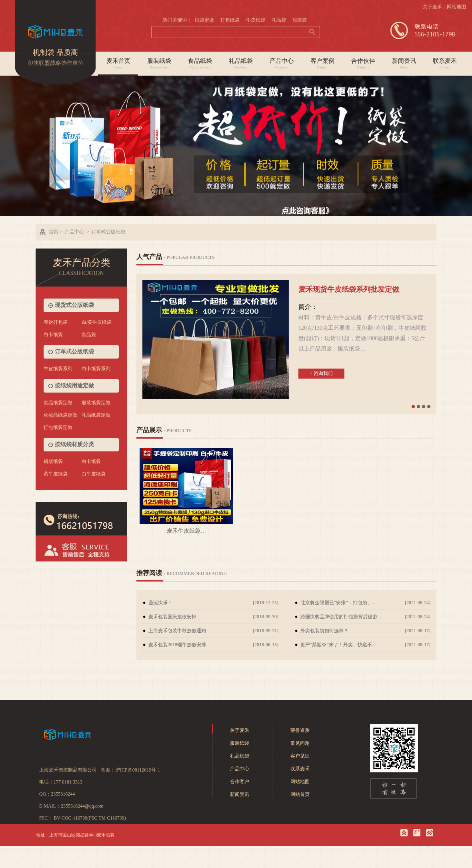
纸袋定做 (204, 20)
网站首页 (300, 794)
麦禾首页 (118, 64)
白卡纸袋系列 (96, 369)
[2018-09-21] (266, 631)
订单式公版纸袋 (108, 232)
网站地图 (456, 7)
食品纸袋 (200, 64)
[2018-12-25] (266, 603)
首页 (54, 232)
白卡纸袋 (53, 335)
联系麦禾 (445, 64)
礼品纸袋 (241, 64)
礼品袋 (279, 20)
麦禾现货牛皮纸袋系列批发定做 (349, 289)
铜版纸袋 (53, 461)
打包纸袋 (230, 20)
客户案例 (322, 64)
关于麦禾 (432, 7)
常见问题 (300, 743)
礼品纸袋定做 (96, 415)
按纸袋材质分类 (74, 444)
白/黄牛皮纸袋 (97, 322)
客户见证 (300, 756)
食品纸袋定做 (58, 403)
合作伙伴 (363, 64)
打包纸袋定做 (58, 427)
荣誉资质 (300, 730)
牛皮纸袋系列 (58, 369)
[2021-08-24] (418, 603)
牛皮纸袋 (256, 20)
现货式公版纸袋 (74, 305)
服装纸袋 (159, 64)
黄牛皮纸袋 (56, 474)
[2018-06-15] (266, 645)
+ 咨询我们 (322, 373)
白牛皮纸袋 (94, 474)
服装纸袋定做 (96, 403)
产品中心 (282, 64)
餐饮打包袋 (56, 322)
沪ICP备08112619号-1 (138, 770)
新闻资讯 (404, 64)
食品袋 (89, 335)
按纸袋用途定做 (74, 386)
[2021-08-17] (418, 631)
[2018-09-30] (266, 617)
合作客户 (240, 782)
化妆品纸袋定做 (60, 415)
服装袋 (300, 20)
